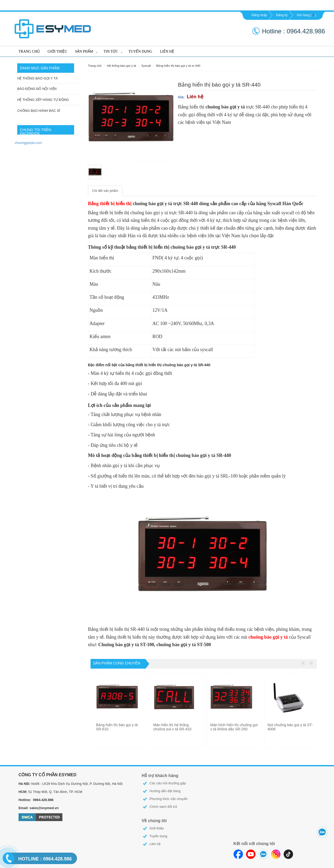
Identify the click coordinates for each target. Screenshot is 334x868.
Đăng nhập (259, 15)
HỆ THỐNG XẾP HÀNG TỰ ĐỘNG (43, 100)
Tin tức (111, 51)
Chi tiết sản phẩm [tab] (105, 191)
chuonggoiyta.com (28, 143)
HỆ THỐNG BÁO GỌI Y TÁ (38, 78)
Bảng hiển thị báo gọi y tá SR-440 (178, 66)
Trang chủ (29, 51)
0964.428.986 (45, 859)
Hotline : (274, 31)
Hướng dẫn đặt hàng (165, 791)
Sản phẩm (84, 51)
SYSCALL (146, 66)
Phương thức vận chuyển (169, 799)
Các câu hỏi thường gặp (168, 783)
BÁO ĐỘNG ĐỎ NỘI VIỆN (37, 89)
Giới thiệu (57, 51)
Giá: (181, 97)
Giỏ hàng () (306, 15)
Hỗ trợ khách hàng (160, 776)
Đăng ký (282, 15)
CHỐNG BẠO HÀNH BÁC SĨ (39, 111)
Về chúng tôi (154, 821)
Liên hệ (167, 51)
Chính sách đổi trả (163, 807)
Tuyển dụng (141, 51)
